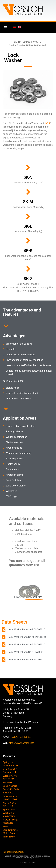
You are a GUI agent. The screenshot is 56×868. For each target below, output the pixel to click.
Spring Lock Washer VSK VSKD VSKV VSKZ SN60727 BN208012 (11, 816)
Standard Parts (10, 830)
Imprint (6, 852)
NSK (48, 123)
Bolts (6, 827)
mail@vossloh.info (21, 737)
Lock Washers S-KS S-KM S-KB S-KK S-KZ (11, 789)
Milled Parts (9, 833)
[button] (5, 27)
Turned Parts (9, 837)
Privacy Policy (17, 852)
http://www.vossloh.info (22, 743)
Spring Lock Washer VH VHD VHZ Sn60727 (11, 766)
